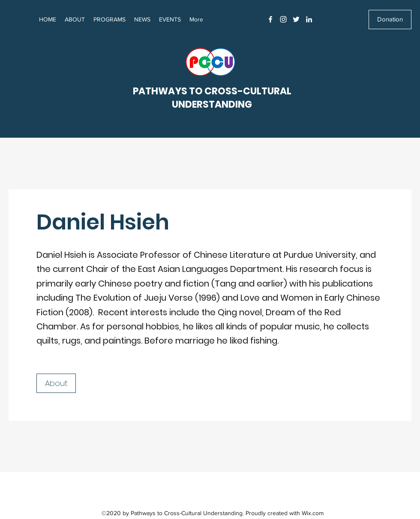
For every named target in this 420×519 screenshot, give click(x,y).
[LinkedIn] (309, 19)
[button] (142, 19)
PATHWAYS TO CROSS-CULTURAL (212, 91)
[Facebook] (270, 19)
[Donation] (390, 20)
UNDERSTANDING (212, 104)
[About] (56, 383)
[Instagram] (283, 19)
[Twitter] (296, 19)
